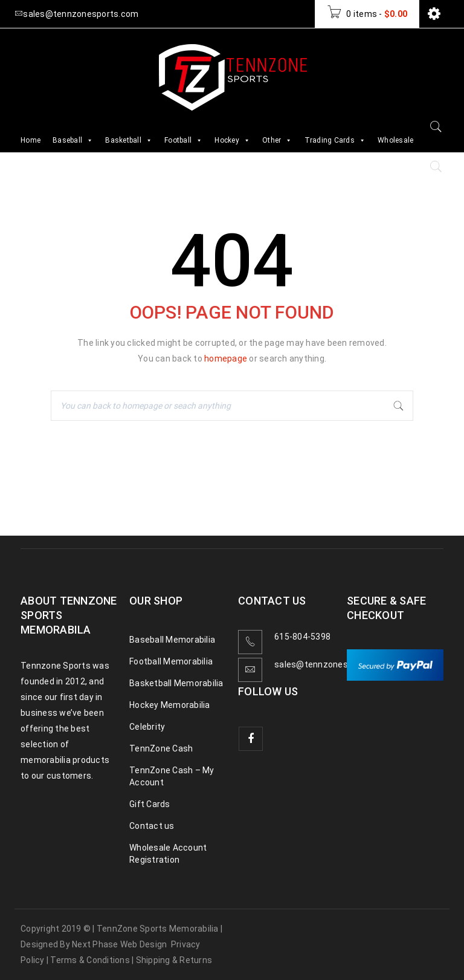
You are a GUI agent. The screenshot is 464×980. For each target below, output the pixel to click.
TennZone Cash (161, 748)
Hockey (232, 140)
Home (31, 140)
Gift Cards (150, 804)
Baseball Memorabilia (172, 640)
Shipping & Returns (174, 960)
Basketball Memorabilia (176, 683)
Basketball (129, 140)
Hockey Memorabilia (170, 705)
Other (277, 140)
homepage (226, 359)
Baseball (73, 140)
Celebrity (147, 727)
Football (183, 140)
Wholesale (395, 140)
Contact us (152, 826)
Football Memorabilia (171, 661)
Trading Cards (335, 140)
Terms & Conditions (90, 960)
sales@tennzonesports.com (332, 664)
